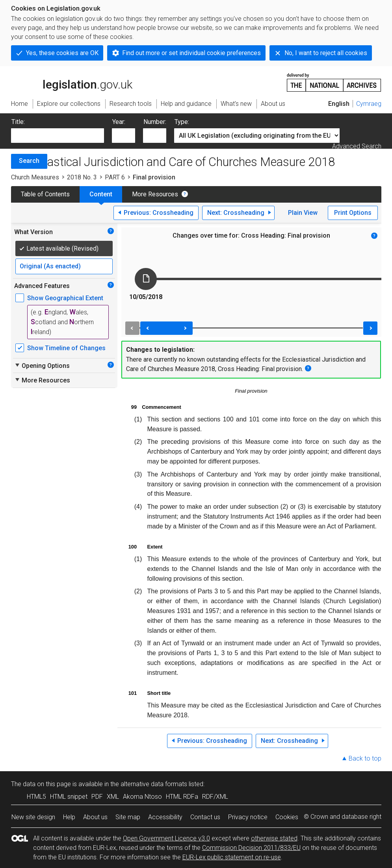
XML (113, 797)
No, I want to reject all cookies (326, 53)
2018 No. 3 (82, 177)
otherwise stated (274, 838)
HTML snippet (69, 797)
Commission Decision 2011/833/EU (251, 848)
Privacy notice (248, 817)
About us (95, 817)
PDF (97, 797)
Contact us (205, 817)
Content (101, 194)
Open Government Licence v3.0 (166, 838)
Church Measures (35, 177)
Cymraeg (369, 104)
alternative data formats (154, 784)
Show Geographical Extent (65, 298)
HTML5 (36, 797)
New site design (33, 817)
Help (69, 817)
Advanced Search (357, 146)
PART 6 (115, 177)
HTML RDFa (182, 797)
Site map (128, 817)
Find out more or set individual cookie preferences (191, 53)
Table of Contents (45, 194)
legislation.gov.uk (72, 82)
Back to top (365, 758)
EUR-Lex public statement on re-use (232, 857)
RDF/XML (215, 797)
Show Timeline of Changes (66, 348)
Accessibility (165, 817)
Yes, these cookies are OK (62, 53)
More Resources (155, 194)
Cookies (287, 817)
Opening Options (42, 366)
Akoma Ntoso (142, 797)
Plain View (303, 213)
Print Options (353, 213)
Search (29, 161)
